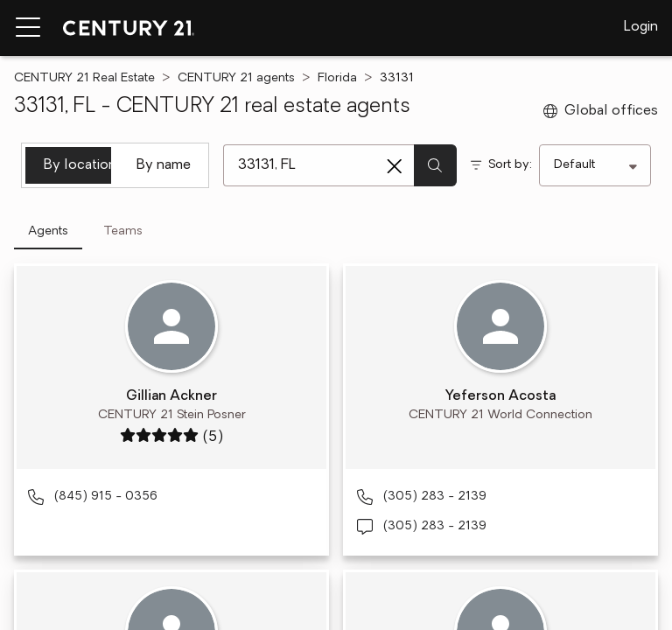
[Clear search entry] (395, 166)
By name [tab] (164, 165)
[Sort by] (595, 165)
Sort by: (510, 165)
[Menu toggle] (28, 28)
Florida (337, 78)
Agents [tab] (48, 231)
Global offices (601, 111)
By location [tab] (77, 165)
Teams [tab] (123, 231)
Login (641, 27)
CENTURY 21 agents (236, 78)
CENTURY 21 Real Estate (84, 78)
